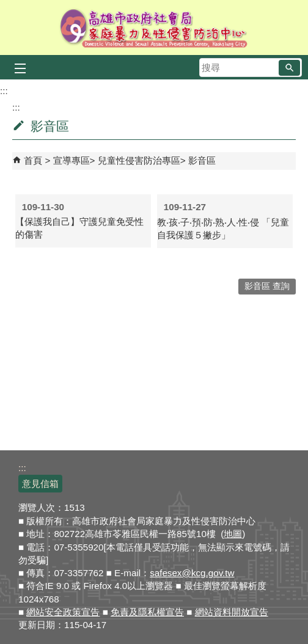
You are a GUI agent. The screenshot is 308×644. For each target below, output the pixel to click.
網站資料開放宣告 (232, 612)
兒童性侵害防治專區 (139, 160)
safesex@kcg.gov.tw (192, 573)
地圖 (233, 534)
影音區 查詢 (267, 286)
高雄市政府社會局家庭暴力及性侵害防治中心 (154, 27)
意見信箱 (40, 484)
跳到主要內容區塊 (6, 6)
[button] (289, 68)
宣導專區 (71, 160)
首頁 (33, 160)
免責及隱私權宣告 (147, 612)
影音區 (202, 160)
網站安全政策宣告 (63, 612)
